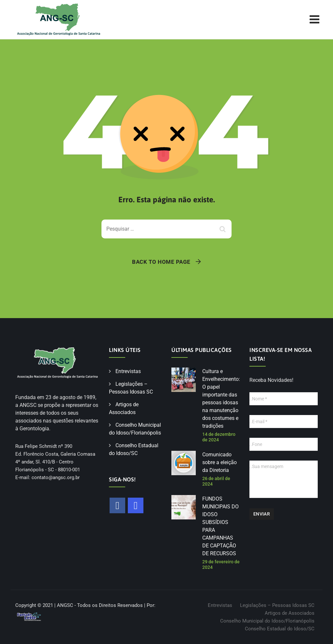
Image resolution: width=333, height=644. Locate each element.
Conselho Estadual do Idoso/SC (280, 629)
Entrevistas (128, 371)
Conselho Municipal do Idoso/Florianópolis (267, 621)
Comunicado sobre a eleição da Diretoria (220, 462)
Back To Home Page (161, 262)
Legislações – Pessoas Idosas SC (277, 605)
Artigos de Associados (290, 613)
